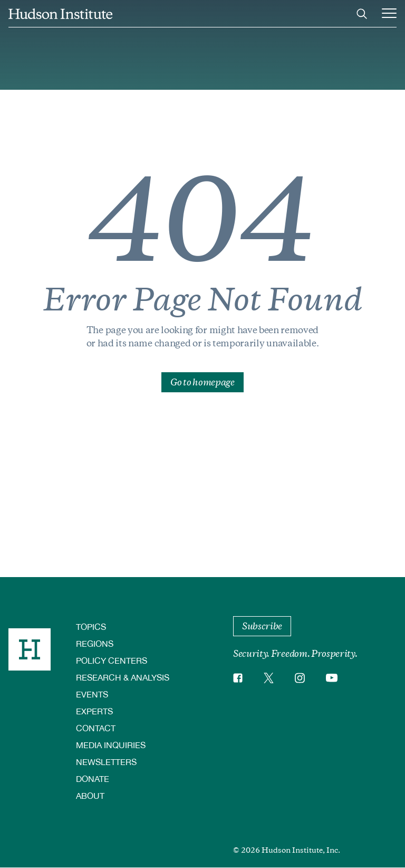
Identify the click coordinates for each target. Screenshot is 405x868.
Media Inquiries (111, 745)
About (90, 795)
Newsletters (106, 762)
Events (92, 694)
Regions (95, 643)
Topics (91, 626)
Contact (96, 728)
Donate (93, 779)
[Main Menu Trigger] (389, 14)
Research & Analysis (123, 677)
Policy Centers (112, 660)
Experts (94, 711)
